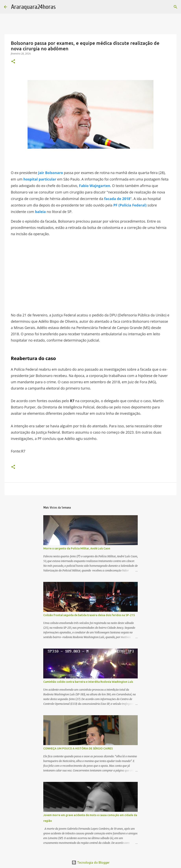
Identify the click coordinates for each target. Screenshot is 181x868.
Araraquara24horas (33, 7)
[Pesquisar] (175, 7)
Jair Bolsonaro (51, 173)
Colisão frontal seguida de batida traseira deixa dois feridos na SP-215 (89, 615)
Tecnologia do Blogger (91, 862)
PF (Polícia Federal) (130, 205)
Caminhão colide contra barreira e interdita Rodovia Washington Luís (88, 682)
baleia (40, 212)
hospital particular (40, 179)
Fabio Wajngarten (95, 186)
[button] (13, 62)
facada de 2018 (117, 199)
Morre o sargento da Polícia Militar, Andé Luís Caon (77, 548)
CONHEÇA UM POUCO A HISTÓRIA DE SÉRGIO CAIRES (78, 748)
